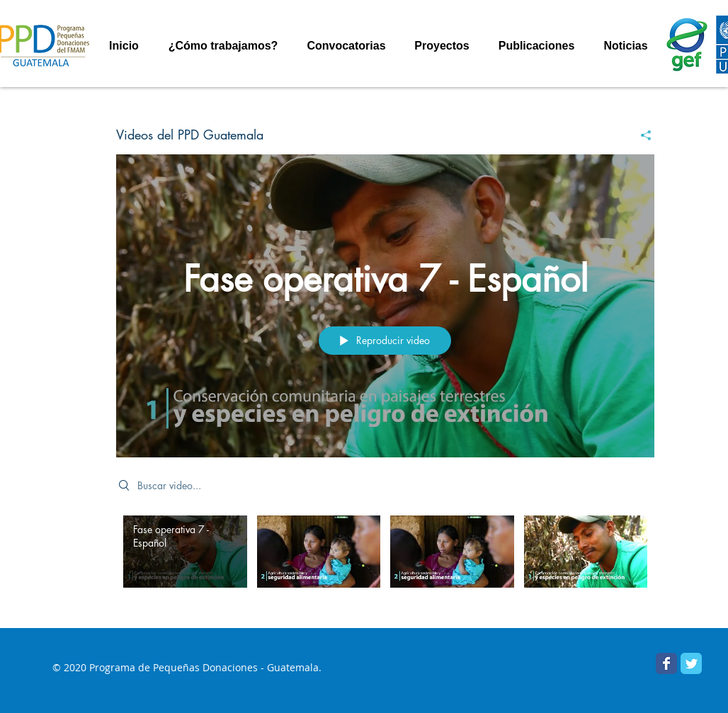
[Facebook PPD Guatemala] (666, 663)
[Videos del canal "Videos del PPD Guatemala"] (385, 561)
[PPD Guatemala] (691, 663)
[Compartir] (641, 135)
